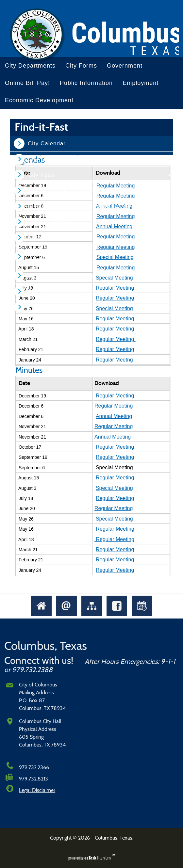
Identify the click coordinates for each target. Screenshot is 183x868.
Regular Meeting (115, 319)
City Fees (41, 175)
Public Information (86, 83)
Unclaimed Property (55, 307)
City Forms (81, 66)
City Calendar (47, 144)
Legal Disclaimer (37, 790)
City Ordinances (50, 159)
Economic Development (39, 100)
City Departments (30, 66)
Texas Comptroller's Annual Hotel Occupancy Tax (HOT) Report (96, 257)
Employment (141, 83)
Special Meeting (114, 488)
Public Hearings (50, 222)
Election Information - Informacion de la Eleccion (95, 206)
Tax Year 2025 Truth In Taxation (72, 191)
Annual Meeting (114, 416)
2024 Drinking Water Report (66, 291)
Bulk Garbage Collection (61, 276)
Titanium (98, 858)
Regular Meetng (114, 360)
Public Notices (48, 238)
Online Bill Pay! (27, 83)
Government (125, 66)
